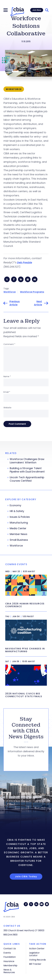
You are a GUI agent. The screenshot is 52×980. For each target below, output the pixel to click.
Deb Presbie (25, 262)
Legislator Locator (34, 954)
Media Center (18, 528)
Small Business (19, 540)
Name (7, 376)
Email (7, 392)
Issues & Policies (20, 517)
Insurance (9, 961)
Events (7, 953)
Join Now (37, 10)
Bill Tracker (35, 964)
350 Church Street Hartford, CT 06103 (24, 930)
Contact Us (10, 949)
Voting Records (37, 960)
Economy (15, 505)
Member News (19, 534)
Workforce (10, 292)
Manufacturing (19, 523)
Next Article (38, 303)
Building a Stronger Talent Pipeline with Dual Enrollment (27, 470)
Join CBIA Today (26, 876)
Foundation (10, 957)
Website (7, 408)
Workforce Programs (32, 292)
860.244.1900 (10, 935)
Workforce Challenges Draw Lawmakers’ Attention (27, 461)
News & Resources (9, 971)
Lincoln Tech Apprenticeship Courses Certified (27, 479)
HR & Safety (17, 511)
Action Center (37, 949)
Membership (10, 965)
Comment (9, 344)
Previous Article (15, 303)
